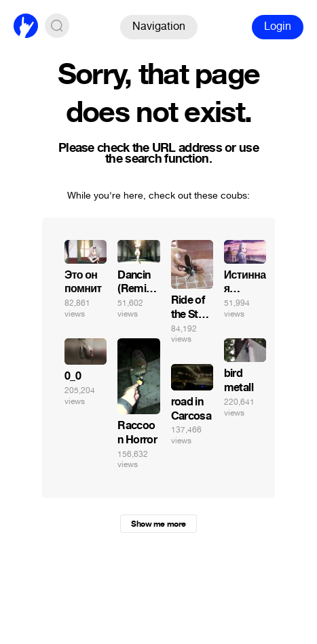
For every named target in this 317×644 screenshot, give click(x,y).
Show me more (158, 524)
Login (278, 26)
